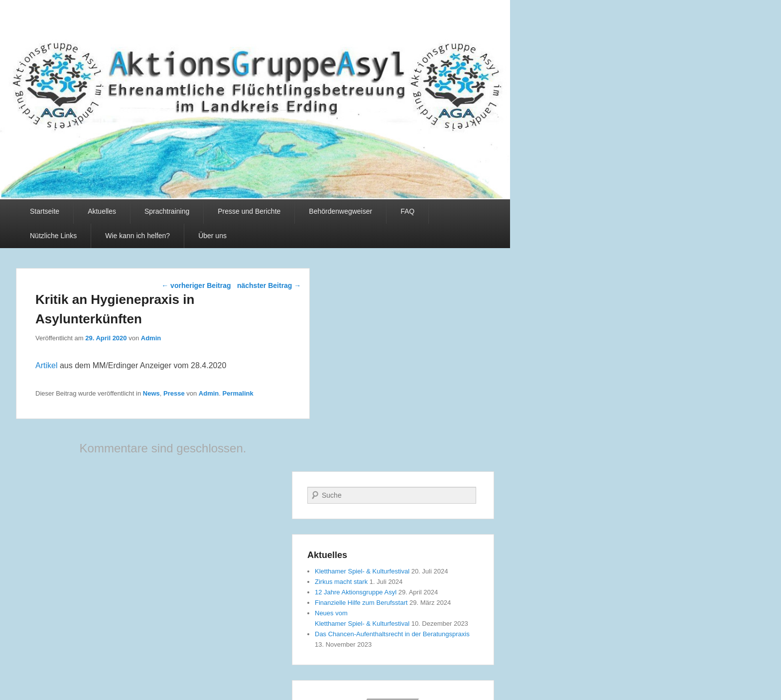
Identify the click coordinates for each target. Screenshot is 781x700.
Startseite (45, 211)
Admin (151, 338)
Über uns (212, 236)
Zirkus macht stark (341, 582)
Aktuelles (102, 211)
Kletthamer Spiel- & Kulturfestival (362, 571)
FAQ (407, 211)
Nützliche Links (53, 236)
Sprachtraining (167, 211)
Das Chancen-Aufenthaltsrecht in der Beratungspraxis (392, 634)
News (151, 393)
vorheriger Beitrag (196, 285)
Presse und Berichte (249, 211)
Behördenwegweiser (340, 211)
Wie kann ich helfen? (137, 236)
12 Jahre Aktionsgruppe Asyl (356, 592)
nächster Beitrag (269, 285)
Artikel (46, 365)
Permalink (238, 393)
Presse (174, 393)
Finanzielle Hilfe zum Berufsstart (361, 603)
